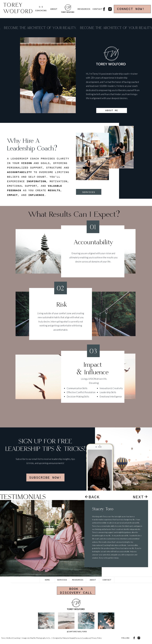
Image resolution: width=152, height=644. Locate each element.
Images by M (27, 638)
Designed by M (58, 638)
